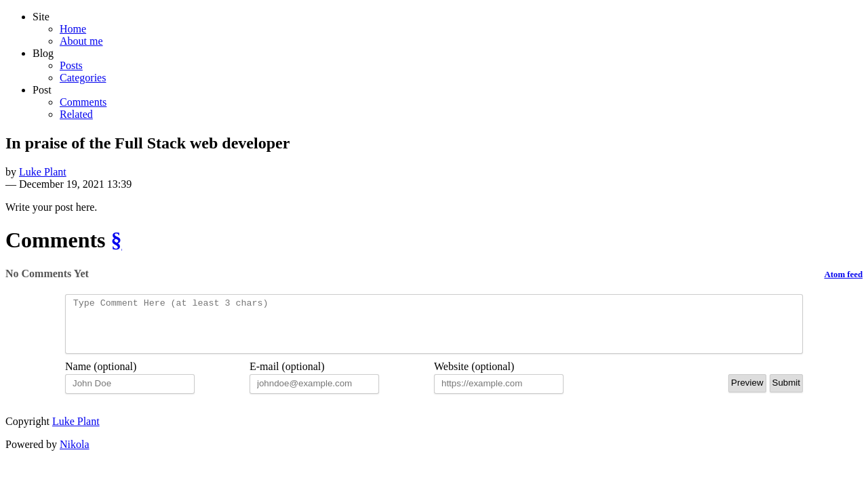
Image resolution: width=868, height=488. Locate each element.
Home (73, 29)
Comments (83, 102)
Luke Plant (43, 172)
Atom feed (844, 274)
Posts (71, 65)
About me (81, 41)
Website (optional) (474, 377)
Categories (83, 78)
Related (76, 114)
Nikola (75, 454)
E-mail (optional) (287, 377)
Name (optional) (101, 377)
